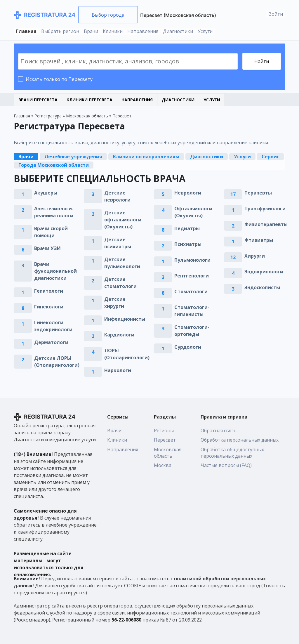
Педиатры (187, 228)
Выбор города (108, 15)
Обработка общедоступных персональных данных (232, 453)
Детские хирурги (115, 303)
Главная (26, 31)
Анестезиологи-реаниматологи (54, 212)
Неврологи (188, 193)
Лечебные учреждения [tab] (73, 157)
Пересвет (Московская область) (178, 15)
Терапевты (258, 193)
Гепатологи (49, 291)
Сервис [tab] (270, 157)
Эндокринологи (264, 272)
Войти (276, 14)
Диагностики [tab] (207, 157)
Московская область (168, 453)
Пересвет (165, 440)
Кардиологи (119, 335)
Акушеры (46, 193)
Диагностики (178, 31)
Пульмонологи (192, 260)
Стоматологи (191, 291)
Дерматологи (51, 342)
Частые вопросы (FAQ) (226, 465)
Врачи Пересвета (38, 100)
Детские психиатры (118, 243)
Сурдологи (188, 347)
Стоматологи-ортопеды (192, 331)
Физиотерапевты (266, 224)
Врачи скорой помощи (51, 232)
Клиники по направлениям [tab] (146, 157)
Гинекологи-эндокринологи (53, 326)
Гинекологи (49, 307)
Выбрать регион (60, 31)
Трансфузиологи (265, 209)
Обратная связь (219, 431)
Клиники (113, 31)
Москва (163, 465)
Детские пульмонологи (122, 263)
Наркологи (118, 370)
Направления (143, 31)
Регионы (164, 431)
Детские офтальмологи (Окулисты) (123, 220)
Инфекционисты (125, 319)
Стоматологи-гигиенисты (192, 311)
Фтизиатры (259, 240)
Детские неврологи (117, 196)
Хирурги (255, 256)
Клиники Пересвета (89, 100)
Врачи (91, 31)
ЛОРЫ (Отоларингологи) (127, 354)
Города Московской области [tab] (54, 165)
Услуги (205, 31)
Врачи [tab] (26, 157)
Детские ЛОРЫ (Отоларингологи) (57, 362)
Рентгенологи (192, 276)
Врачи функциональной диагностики (55, 271)
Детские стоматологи (120, 283)
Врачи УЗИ (47, 248)
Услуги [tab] (242, 157)
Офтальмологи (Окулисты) (193, 212)
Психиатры (188, 244)
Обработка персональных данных (240, 440)
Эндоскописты (262, 287)
